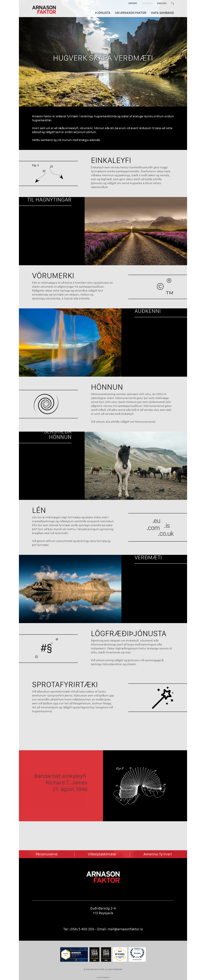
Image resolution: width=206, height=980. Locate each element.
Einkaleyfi (111, 160)
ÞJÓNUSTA (103, 13)
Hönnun (107, 387)
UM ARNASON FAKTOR (131, 13)
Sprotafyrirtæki (65, 684)
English (162, 3)
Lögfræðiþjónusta (129, 633)
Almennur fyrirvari (158, 854)
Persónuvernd (47, 854)
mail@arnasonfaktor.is (125, 929)
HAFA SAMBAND (162, 13)
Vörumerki (53, 275)
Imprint (133, 3)
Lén (39, 510)
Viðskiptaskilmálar (102, 854)
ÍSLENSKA (147, 3)
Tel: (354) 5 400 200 (79, 929)
